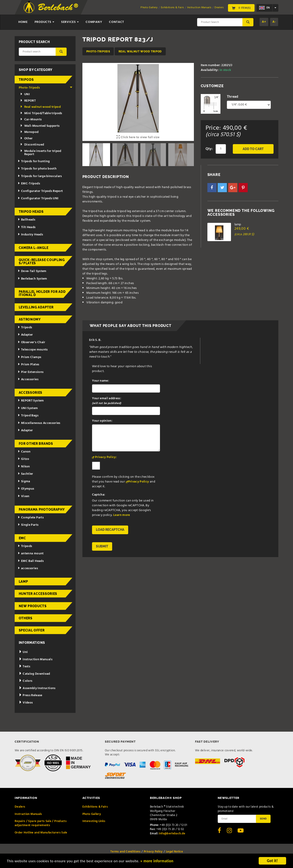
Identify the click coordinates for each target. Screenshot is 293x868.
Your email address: (107, 401)
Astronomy (30, 319)
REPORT (28, 101)
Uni (23, 652)
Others (26, 618)
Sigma (24, 481)
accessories (28, 568)
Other (26, 139)
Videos (26, 703)
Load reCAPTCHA (110, 530)
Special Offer (32, 630)
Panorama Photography (42, 509)
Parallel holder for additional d (42, 293)
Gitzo (23, 459)
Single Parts (28, 525)
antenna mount (31, 554)
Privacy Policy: (106, 457)
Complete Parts (31, 518)
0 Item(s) (241, 8)
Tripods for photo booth (37, 169)
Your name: (101, 381)
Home (23, 22)
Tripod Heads (31, 212)
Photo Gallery (149, 8)
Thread (233, 97)
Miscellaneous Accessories (39, 423)
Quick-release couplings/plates (42, 261)
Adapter (25, 335)
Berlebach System (32, 279)
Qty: (209, 149)
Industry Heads (30, 235)
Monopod (29, 132)
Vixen (24, 496)
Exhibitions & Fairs (172, 8)
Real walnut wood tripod (140, 51)
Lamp (23, 582)
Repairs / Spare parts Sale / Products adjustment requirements (41, 823)
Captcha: (99, 495)
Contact (117, 22)
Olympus (26, 489)
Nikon (24, 467)
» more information (157, 861)
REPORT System (31, 401)
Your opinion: (102, 421)
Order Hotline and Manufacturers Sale (41, 833)
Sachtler (25, 474)
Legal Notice (174, 852)
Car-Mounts (31, 120)
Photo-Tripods (98, 51)
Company (94, 22)
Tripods (26, 80)
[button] (212, 188)
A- (274, 22)
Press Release (31, 695)
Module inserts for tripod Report (41, 153)
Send (263, 819)
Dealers (219, 8)
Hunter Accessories (38, 594)
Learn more (122, 515)
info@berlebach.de (172, 834)
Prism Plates (28, 365)
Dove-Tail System (32, 271)
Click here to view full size (138, 137)
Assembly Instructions (37, 688)
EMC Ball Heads (31, 561)
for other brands (36, 444)
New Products (33, 606)
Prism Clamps (29, 357)
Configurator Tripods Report (40, 191)
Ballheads (26, 220)
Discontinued (32, 145)
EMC (22, 538)
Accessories (28, 379)
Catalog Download (34, 674)
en (264, 8)
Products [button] (44, 22)
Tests (24, 667)
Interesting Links (94, 821)
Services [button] (70, 22)
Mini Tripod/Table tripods (41, 113)
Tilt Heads (27, 227)
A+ (264, 22)
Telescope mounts (33, 350)
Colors (26, 681)
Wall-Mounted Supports (40, 126)
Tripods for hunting (34, 161)
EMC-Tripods (29, 184)
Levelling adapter (36, 307)
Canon (24, 452)
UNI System (28, 408)
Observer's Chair (31, 342)
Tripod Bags (28, 416)
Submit (102, 546)
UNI (25, 94)
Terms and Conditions (125, 852)
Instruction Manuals (199, 8)
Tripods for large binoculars (40, 176)
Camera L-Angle (34, 248)
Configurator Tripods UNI (38, 198)
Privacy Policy (139, 482)
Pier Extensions (31, 372)
